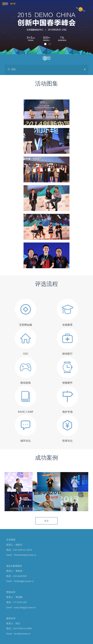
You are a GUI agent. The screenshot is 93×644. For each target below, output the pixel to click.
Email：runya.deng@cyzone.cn (21, 607)
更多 (46, 521)
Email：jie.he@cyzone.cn (18, 634)
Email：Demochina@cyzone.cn (21, 555)
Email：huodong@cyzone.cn (20, 581)
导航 (48, 69)
